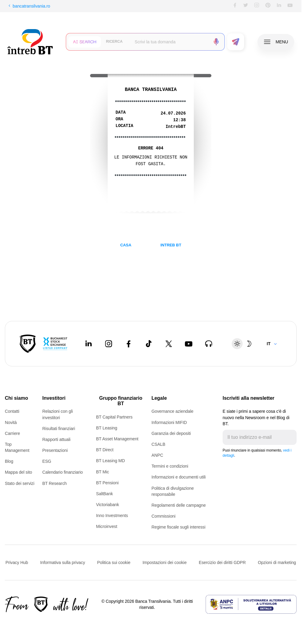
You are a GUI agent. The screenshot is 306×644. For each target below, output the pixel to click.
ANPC (157, 455)
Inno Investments (112, 516)
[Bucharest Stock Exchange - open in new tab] (55, 344)
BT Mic (103, 472)
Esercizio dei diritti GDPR (222, 562)
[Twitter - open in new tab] (169, 344)
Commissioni (163, 516)
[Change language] (272, 344)
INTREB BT (171, 245)
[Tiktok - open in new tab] (149, 344)
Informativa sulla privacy (62, 562)
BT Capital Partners (114, 417)
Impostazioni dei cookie (165, 562)
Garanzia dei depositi (171, 433)
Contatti (12, 411)
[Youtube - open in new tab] (189, 344)
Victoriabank (108, 505)
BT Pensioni (107, 483)
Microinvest (107, 526)
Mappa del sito (18, 472)
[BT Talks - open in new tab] (209, 344)
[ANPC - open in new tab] (251, 604)
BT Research (55, 483)
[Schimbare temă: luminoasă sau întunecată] (243, 344)
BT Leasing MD (111, 461)
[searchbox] (170, 42)
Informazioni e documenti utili (178, 477)
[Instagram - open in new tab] (109, 344)
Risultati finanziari (59, 429)
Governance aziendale (172, 411)
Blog (9, 461)
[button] (85, 42)
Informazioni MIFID (169, 422)
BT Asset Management (117, 439)
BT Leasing (107, 428)
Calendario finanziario (63, 472)
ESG (47, 461)
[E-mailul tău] (255, 437)
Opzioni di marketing (277, 562)
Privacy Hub (17, 562)
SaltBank (104, 494)
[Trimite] (292, 437)
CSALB (158, 444)
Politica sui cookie (114, 562)
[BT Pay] (28, 344)
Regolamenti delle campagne (178, 505)
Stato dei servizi (20, 483)
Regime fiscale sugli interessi (178, 527)
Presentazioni (55, 450)
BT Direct (105, 450)
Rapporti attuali (57, 439)
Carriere (12, 433)
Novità (11, 422)
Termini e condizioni (170, 466)
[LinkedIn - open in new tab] (89, 344)
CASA (126, 245)
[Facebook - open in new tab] (129, 344)
